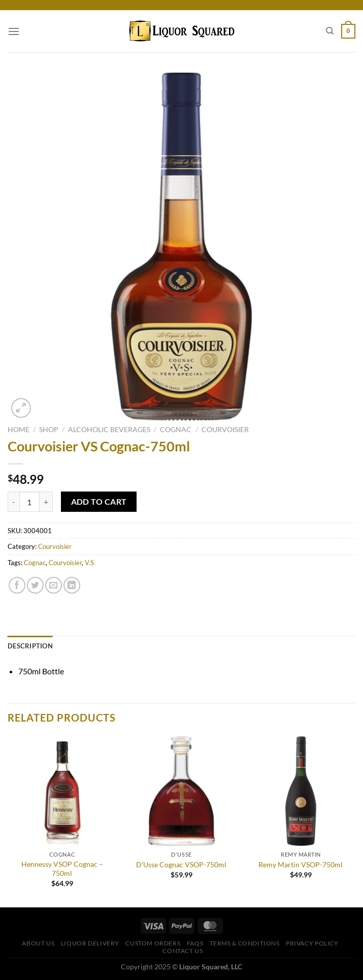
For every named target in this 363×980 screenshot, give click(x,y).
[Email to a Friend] (54, 585)
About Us (38, 943)
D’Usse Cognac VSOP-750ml (181, 864)
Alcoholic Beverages (109, 430)
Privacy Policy (312, 943)
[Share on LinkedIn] (72, 585)
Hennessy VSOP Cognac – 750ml (62, 869)
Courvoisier (225, 430)
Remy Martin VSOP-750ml (301, 864)
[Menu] (14, 31)
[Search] (330, 31)
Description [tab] (30, 646)
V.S (89, 563)
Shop (49, 430)
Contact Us (183, 951)
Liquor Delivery (90, 943)
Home (19, 430)
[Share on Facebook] (17, 585)
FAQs (195, 943)
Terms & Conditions (245, 943)
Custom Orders (153, 943)
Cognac (176, 430)
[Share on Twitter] (35, 585)
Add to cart (99, 502)
